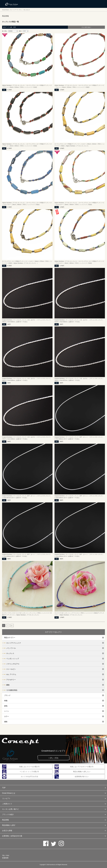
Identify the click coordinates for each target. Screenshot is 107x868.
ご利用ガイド (7, 804)
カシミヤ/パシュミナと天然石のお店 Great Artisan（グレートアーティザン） (12, 4)
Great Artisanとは (9, 793)
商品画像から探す (9, 825)
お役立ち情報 (7, 831)
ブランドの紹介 (8, 814)
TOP (4, 788)
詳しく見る (54, 758)
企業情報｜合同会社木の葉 (12, 836)
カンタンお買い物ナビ (10, 809)
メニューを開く (101, 4)
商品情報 (5, 820)
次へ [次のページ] (12, 626)
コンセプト (6, 798)
